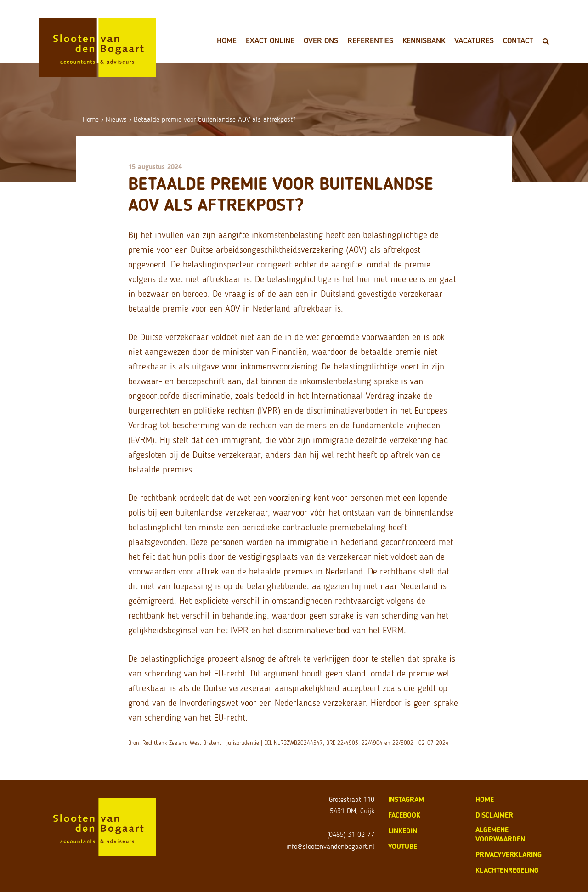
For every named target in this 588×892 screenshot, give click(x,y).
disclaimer (494, 815)
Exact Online (270, 40)
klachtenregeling (507, 870)
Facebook (404, 815)
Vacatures (474, 40)
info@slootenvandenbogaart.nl (330, 846)
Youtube (403, 846)
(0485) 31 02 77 (351, 834)
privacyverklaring (509, 855)
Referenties (370, 40)
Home (227, 40)
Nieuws (116, 119)
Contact (518, 40)
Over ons (321, 40)
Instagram (406, 799)
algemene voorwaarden (500, 834)
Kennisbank (424, 40)
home (485, 799)
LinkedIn (403, 831)
